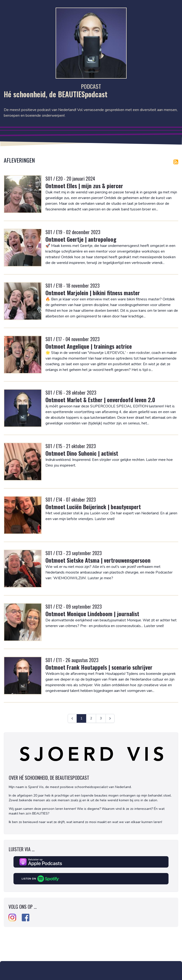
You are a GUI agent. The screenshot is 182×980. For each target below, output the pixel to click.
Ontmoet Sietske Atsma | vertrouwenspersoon (98, 560)
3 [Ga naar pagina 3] (101, 718)
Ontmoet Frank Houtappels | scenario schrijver (99, 667)
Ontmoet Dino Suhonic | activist (82, 453)
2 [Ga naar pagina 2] (91, 718)
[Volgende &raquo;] (110, 718)
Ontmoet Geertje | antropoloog (81, 239)
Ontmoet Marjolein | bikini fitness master (93, 293)
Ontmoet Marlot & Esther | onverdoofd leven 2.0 (100, 400)
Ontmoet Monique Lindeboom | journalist (92, 614)
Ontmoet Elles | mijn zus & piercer (84, 186)
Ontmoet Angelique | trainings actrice (89, 346)
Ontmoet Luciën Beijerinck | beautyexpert (93, 507)
